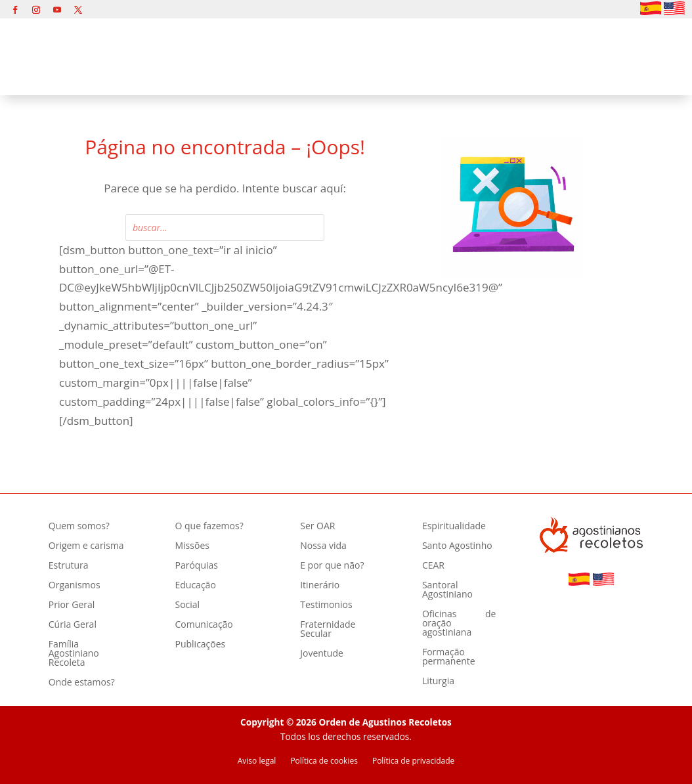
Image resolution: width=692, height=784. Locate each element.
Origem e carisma (86, 546)
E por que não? (332, 566)
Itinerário (320, 586)
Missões (192, 546)
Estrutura (69, 566)
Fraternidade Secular (328, 630)
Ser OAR (317, 527)
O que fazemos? (209, 527)
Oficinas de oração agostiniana (459, 624)
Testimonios (326, 605)
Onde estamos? (82, 683)
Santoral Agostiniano (447, 590)
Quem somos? (79, 527)
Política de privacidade (413, 761)
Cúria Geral (73, 625)
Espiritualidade (454, 527)
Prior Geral (72, 605)
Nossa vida (323, 546)
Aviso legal (257, 761)
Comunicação (204, 625)
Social (187, 605)
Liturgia (438, 682)
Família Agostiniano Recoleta (74, 654)
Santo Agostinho (457, 546)
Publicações (200, 645)
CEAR (433, 566)
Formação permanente (449, 657)
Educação (195, 586)
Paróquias (196, 566)
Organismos (75, 586)
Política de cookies (324, 761)
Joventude (322, 654)
